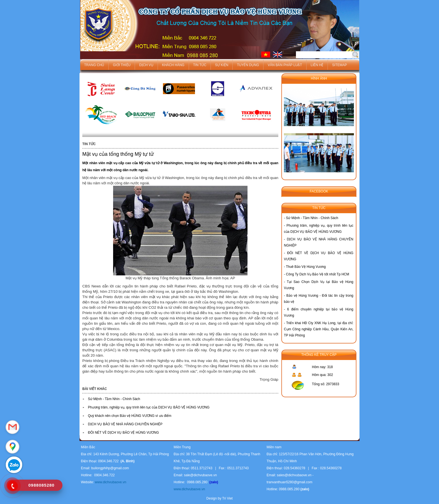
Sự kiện (222, 65)
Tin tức (200, 65)
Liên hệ (317, 65)
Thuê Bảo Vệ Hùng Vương (306, 267)
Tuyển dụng (248, 65)
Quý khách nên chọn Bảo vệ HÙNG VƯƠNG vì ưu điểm (130, 416)
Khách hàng (173, 65)
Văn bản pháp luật (285, 65)
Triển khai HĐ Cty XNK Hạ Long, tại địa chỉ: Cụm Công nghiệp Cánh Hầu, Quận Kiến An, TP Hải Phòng (319, 329)
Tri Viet (227, 498)
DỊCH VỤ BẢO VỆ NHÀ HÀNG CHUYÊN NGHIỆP (125, 424)
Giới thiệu (122, 65)
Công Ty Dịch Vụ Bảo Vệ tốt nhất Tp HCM (317, 274)
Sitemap (339, 65)
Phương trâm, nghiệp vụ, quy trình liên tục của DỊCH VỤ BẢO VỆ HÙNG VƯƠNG (149, 407)
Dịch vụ (146, 65)
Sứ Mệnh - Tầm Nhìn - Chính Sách (114, 399)
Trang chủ (94, 65)
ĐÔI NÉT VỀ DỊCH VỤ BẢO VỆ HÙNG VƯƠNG (123, 433)
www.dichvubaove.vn (110, 482)
